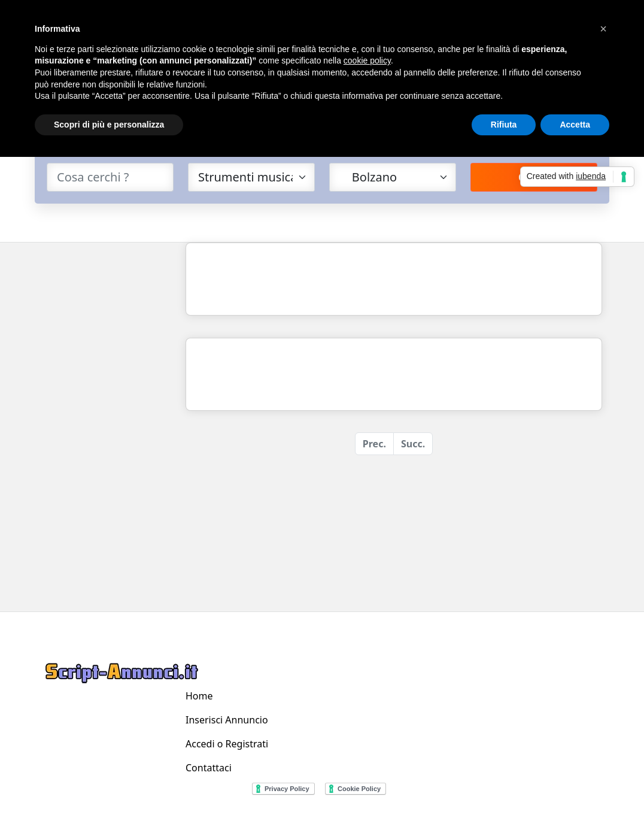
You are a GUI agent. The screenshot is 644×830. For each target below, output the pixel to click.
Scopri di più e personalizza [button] (109, 125)
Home (199, 696)
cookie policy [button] (367, 60)
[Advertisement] (107, 422)
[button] (603, 29)
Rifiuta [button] (504, 125)
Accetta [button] (575, 125)
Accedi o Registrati (227, 744)
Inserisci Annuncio (227, 720)
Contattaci (209, 768)
